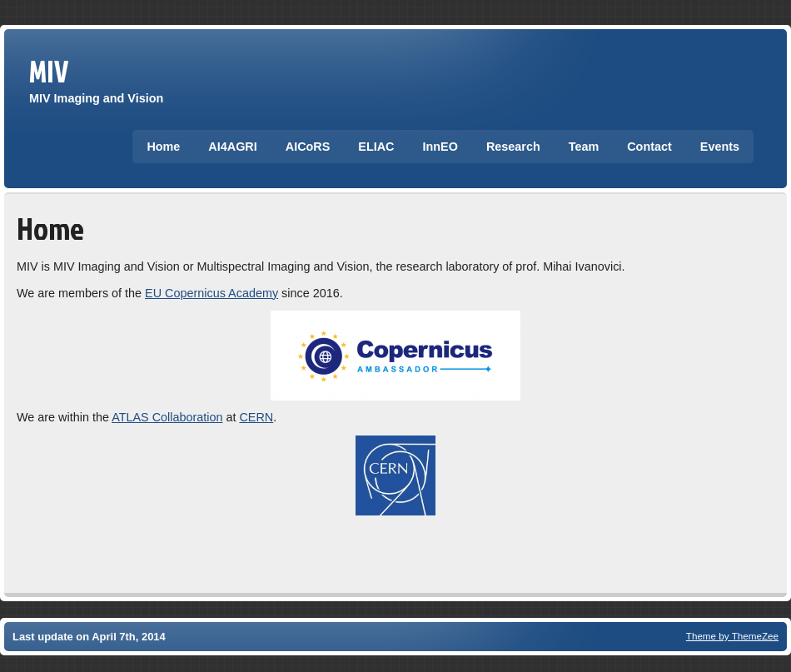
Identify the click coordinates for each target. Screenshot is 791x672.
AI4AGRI (232, 147)
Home (163, 147)
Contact (649, 147)
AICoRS (308, 147)
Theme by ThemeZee (732, 636)
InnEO (440, 147)
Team (584, 147)
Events (720, 147)
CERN (256, 417)
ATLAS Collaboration (167, 417)
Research (513, 147)
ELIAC (376, 147)
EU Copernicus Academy (211, 293)
